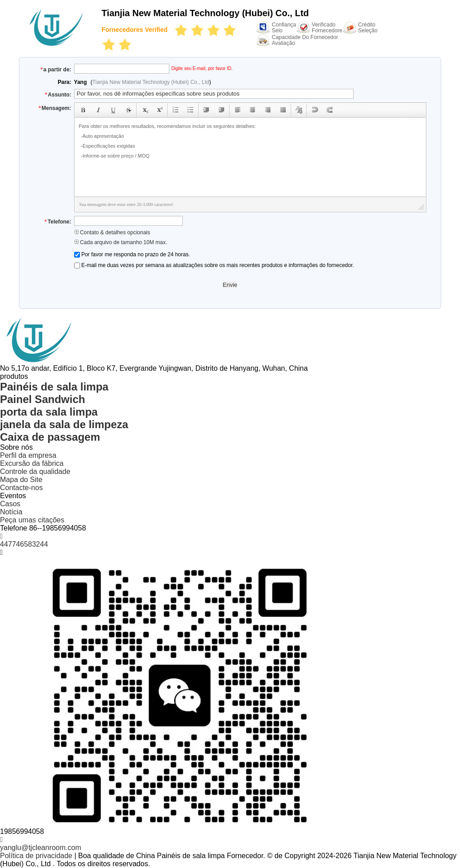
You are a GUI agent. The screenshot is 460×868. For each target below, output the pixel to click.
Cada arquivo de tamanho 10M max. (121, 242)
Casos (10, 504)
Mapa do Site (21, 480)
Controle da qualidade (35, 471)
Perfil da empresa (28, 455)
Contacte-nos (21, 488)
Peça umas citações (32, 520)
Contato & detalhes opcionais (112, 232)
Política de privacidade (36, 856)
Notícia (11, 512)
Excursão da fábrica (32, 463)
